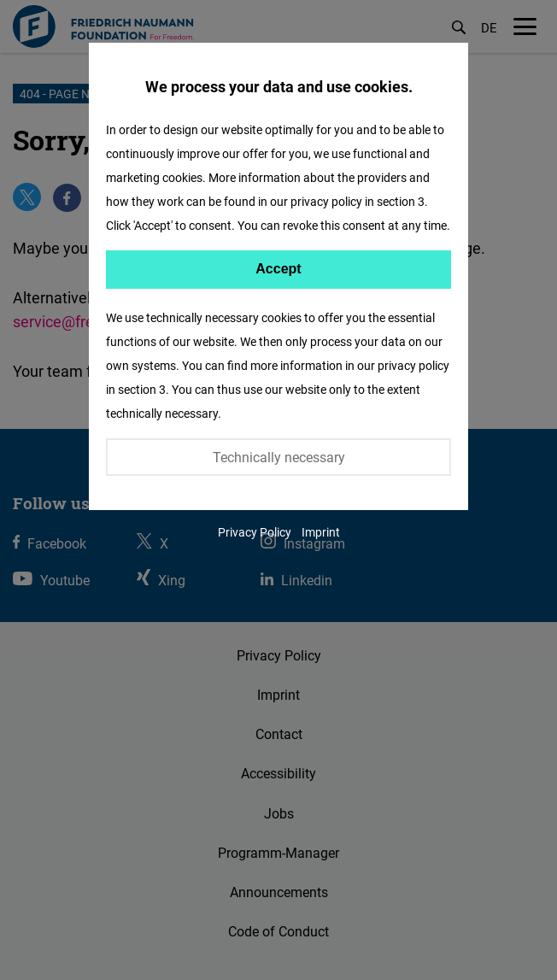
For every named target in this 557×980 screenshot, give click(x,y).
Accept (278, 269)
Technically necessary (279, 457)
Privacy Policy (255, 532)
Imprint (321, 532)
